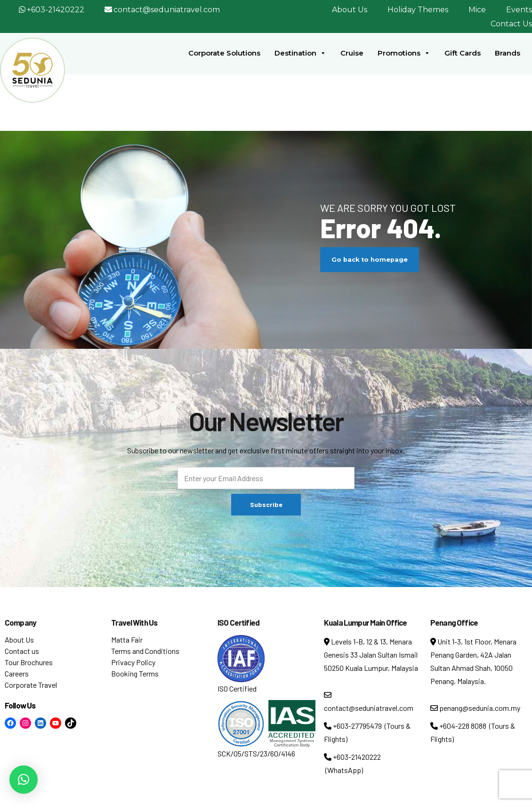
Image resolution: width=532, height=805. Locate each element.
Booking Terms (135, 673)
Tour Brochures (29, 662)
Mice (477, 10)
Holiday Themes (418, 10)
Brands (508, 53)
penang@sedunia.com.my (475, 708)
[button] (24, 780)
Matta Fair (127, 640)
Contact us (22, 651)
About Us (350, 10)
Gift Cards (463, 53)
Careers (17, 673)
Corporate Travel (31, 685)
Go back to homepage (370, 260)
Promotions (404, 53)
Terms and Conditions (145, 651)
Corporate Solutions (224, 53)
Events (519, 10)
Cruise (352, 53)
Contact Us (511, 24)
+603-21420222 (56, 10)
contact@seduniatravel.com (167, 10)
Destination (300, 53)
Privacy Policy (133, 662)
